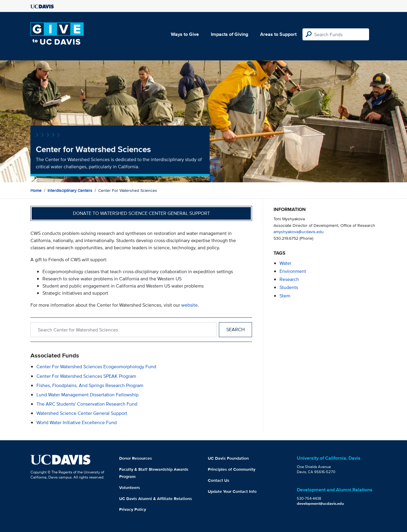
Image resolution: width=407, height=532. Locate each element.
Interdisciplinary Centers (70, 190)
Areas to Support (278, 34)
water (285, 263)
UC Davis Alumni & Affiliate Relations (156, 499)
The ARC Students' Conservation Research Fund (87, 404)
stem (285, 296)
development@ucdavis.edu (320, 503)
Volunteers (130, 487)
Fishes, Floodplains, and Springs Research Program (90, 385)
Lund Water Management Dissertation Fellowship (87, 395)
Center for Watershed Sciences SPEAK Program (86, 376)
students (289, 287)
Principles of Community (232, 469)
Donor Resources (136, 458)
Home (36, 190)
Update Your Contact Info (232, 491)
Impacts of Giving (229, 34)
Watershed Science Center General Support (82, 413)
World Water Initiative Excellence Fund (77, 422)
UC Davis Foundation (228, 458)
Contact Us (219, 480)
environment (293, 271)
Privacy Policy (133, 509)
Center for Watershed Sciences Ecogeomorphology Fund (96, 367)
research (289, 279)
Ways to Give (185, 34)
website (189, 305)
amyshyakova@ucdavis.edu (299, 231)
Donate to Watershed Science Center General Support (141, 213)
